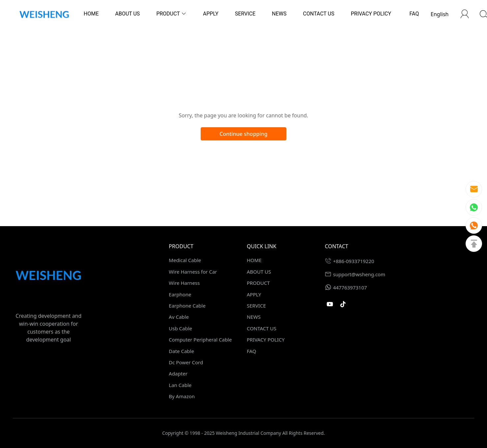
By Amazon (182, 396)
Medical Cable (185, 260)
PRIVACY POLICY (266, 340)
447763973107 (350, 287)
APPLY (254, 294)
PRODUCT (258, 283)
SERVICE (256, 306)
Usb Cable (180, 328)
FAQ (252, 351)
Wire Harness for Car (193, 272)
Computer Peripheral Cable (200, 340)
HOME (254, 260)
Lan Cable (180, 385)
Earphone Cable (187, 306)
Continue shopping (243, 134)
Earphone (180, 294)
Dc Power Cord (186, 362)
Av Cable (179, 317)
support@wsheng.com (359, 274)
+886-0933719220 (354, 261)
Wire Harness (184, 283)
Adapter (178, 373)
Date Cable (181, 351)
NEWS (254, 317)
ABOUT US (259, 272)
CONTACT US (262, 328)
